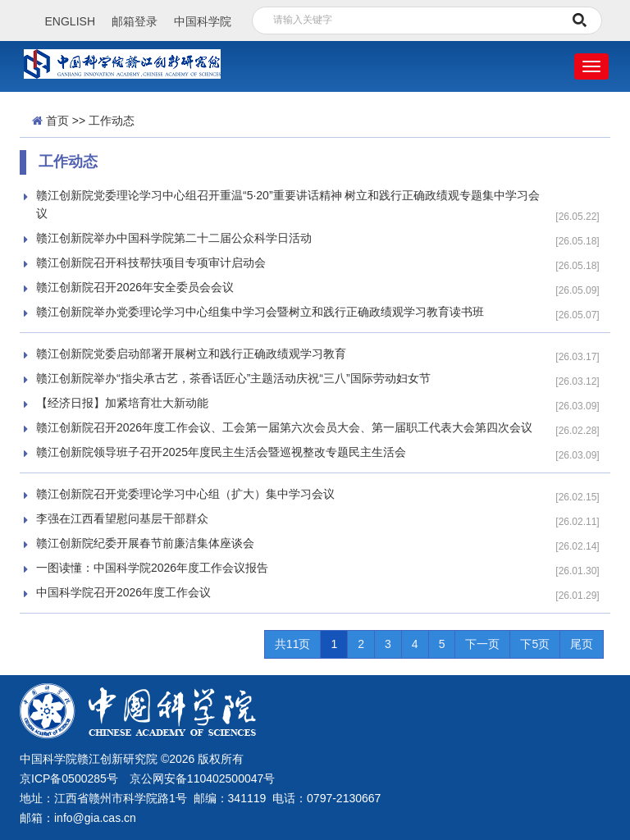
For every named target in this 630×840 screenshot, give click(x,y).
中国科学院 (203, 21)
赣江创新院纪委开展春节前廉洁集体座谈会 (145, 543)
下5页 (535, 644)
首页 (57, 121)
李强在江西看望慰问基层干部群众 (122, 518)
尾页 (582, 644)
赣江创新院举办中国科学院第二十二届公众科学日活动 (174, 238)
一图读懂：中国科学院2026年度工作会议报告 (152, 568)
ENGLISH (70, 21)
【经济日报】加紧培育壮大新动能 (122, 403)
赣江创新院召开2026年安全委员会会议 (135, 287)
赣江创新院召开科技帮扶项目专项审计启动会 (151, 262)
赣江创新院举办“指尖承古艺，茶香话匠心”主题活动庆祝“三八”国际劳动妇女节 (233, 378)
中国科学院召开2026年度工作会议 (123, 592)
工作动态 (112, 121)
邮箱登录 (135, 21)
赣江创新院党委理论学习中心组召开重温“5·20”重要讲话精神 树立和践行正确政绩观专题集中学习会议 (288, 204)
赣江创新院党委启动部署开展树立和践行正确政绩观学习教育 (191, 354)
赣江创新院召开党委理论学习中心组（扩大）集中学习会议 (185, 494)
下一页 (482, 644)
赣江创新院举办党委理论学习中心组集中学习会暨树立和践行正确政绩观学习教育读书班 (260, 312)
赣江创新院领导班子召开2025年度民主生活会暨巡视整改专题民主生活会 (221, 452)
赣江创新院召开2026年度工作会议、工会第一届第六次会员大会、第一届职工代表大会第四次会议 (284, 427)
